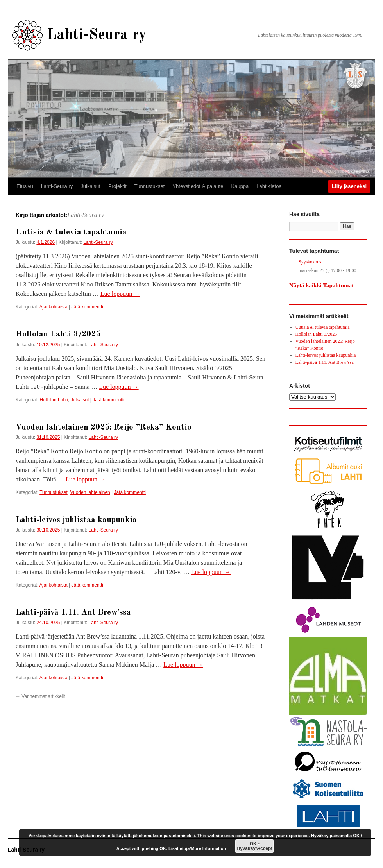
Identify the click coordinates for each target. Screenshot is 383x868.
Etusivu (25, 186)
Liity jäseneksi (349, 186)
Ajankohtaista (54, 307)
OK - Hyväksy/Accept (254, 846)
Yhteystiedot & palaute (198, 186)
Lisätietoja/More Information (197, 848)
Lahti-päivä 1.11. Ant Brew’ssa (73, 613)
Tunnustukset (150, 186)
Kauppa (240, 186)
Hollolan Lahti (54, 400)
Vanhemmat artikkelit (40, 696)
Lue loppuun (120, 294)
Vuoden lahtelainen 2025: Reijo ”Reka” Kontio (104, 427)
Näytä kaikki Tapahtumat (321, 285)
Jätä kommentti (87, 307)
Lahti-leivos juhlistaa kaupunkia (76, 520)
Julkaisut (90, 186)
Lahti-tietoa (269, 186)
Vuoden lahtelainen (90, 492)
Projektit (117, 186)
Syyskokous (310, 262)
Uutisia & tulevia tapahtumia (71, 232)
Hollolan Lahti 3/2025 (58, 334)
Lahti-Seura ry (97, 35)
